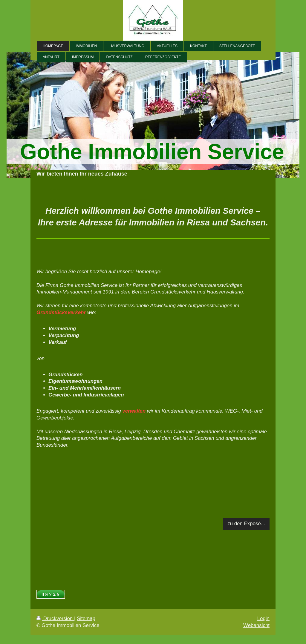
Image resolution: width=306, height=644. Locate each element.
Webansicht (256, 625)
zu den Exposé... (246, 524)
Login (263, 618)
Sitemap (86, 618)
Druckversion (55, 618)
